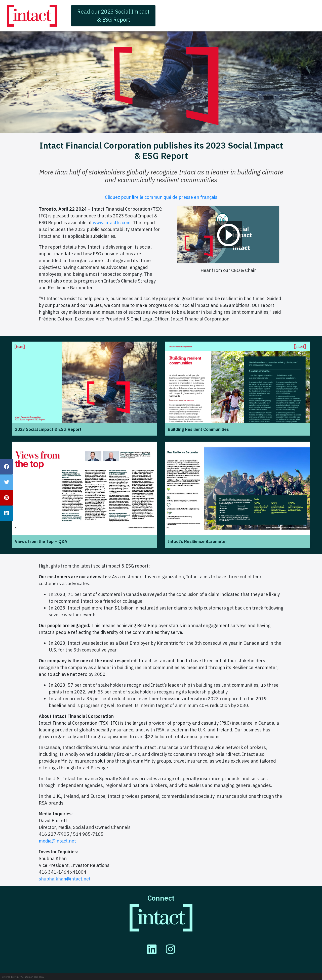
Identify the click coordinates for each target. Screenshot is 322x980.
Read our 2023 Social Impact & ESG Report (113, 16)
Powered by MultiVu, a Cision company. (23, 977)
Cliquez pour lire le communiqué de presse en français (161, 197)
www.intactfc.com (112, 223)
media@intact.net (57, 841)
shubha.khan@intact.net (65, 879)
